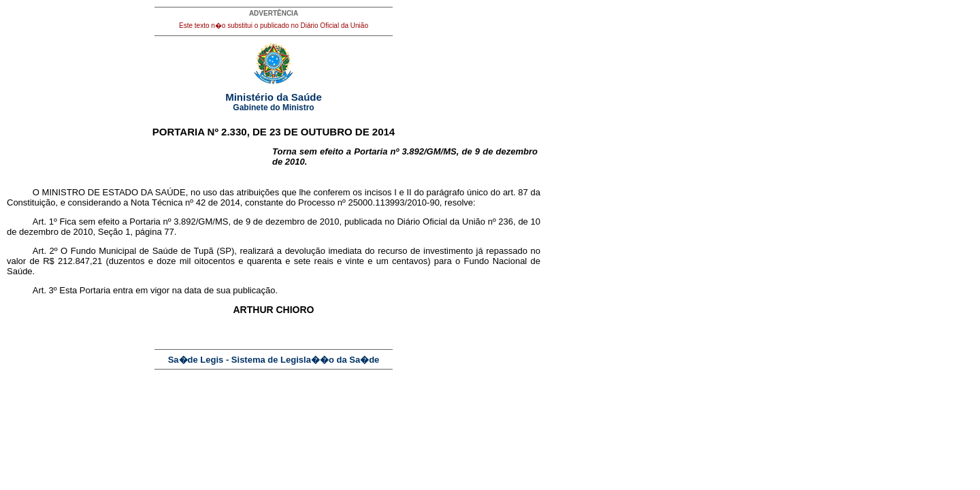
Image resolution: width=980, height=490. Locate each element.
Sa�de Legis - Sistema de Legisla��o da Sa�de (274, 360)
